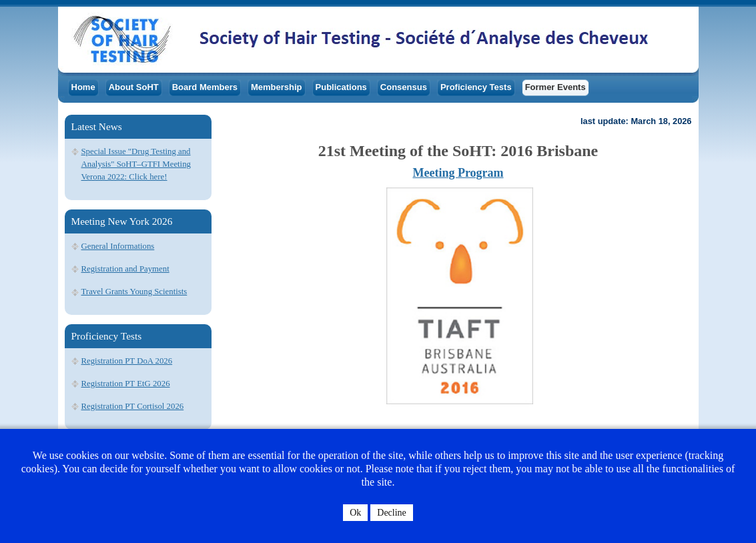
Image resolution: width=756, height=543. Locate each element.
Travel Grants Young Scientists (134, 292)
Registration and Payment (125, 269)
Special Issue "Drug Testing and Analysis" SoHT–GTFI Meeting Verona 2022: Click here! (136, 164)
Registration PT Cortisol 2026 (133, 406)
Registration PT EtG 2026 (126, 384)
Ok (355, 513)
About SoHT (134, 87)
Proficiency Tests (476, 87)
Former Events (555, 87)
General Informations (118, 246)
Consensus (404, 87)
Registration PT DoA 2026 (127, 361)
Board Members (205, 87)
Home (83, 87)
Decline (392, 513)
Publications (341, 87)
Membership (277, 87)
